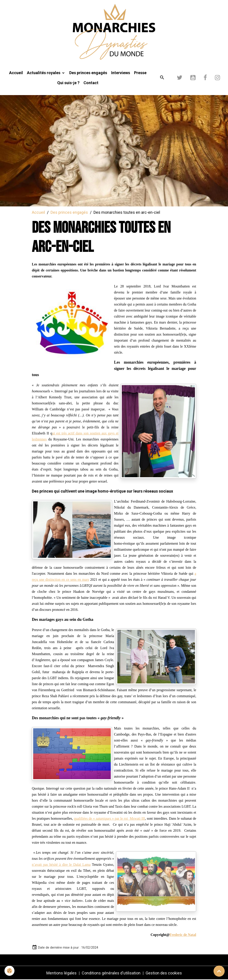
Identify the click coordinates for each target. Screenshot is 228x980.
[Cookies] (9, 971)
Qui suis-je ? (68, 83)
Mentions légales (61, 973)
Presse (140, 73)
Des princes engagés (88, 73)
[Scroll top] (219, 971)
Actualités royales (44, 73)
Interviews (121, 73)
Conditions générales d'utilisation (111, 973)
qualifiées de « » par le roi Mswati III (109, 818)
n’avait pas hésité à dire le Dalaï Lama (61, 865)
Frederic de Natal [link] (183, 935)
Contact (91, 83)
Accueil (16, 73)
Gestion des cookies (164, 973)
